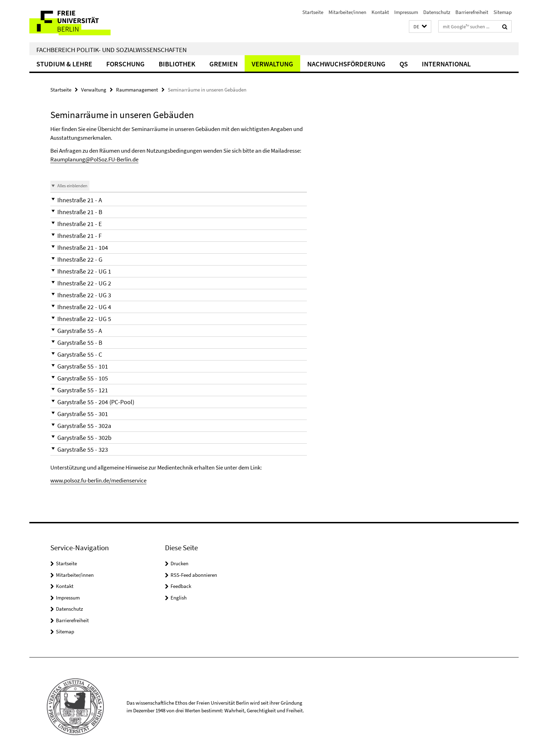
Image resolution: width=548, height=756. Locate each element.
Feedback (181, 586)
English (179, 598)
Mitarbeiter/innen (347, 12)
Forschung (125, 64)
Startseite (313, 12)
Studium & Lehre (64, 64)
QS (404, 64)
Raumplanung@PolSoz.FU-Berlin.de (94, 159)
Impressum (406, 12)
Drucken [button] (179, 563)
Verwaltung (272, 64)
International (446, 64)
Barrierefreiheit (472, 12)
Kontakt (380, 12)
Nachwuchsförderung (346, 64)
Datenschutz (437, 12)
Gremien (223, 64)
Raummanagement (137, 90)
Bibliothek (177, 64)
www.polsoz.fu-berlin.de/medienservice (98, 480)
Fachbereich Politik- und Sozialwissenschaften (111, 50)
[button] (420, 27)
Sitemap (503, 12)
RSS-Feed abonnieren (194, 575)
